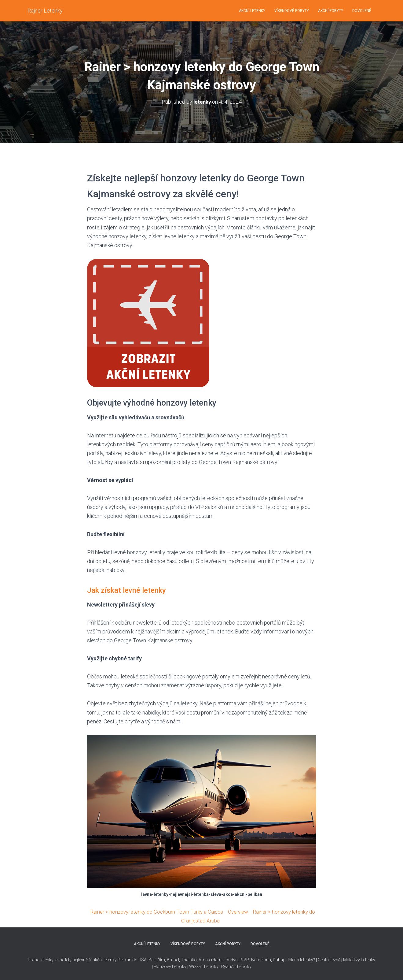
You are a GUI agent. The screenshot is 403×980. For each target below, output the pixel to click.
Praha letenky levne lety (50, 960)
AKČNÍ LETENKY (252, 11)
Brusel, (173, 960)
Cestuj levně (329, 960)
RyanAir (229, 967)
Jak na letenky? (301, 960)
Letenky (244, 967)
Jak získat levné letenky (131, 590)
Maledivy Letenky (359, 960)
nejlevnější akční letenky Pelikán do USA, (110, 960)
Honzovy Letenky (170, 967)
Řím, (161, 960)
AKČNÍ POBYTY (331, 11)
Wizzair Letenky (204, 967)
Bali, (152, 960)
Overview (252, 912)
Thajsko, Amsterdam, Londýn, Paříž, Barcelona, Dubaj (232, 960)
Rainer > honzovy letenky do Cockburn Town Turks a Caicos (167, 912)
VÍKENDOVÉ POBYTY (292, 11)
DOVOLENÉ (362, 11)
